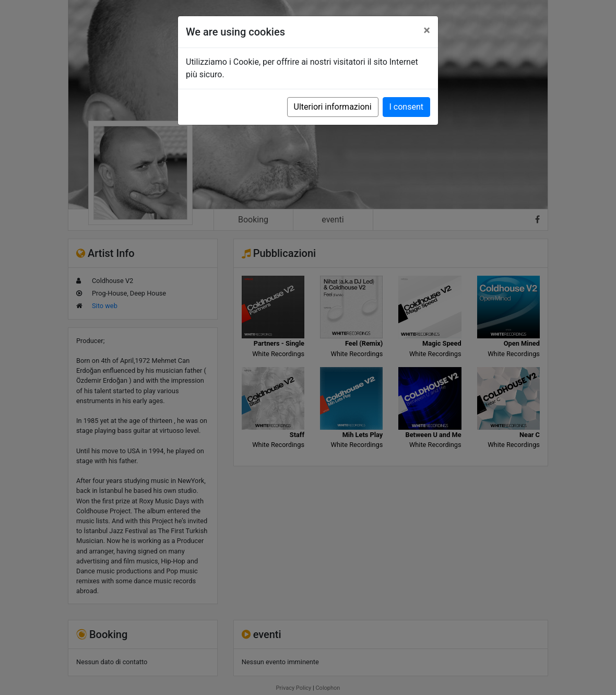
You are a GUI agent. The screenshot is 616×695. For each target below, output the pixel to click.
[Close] (427, 30)
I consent (406, 107)
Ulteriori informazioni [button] (333, 107)
